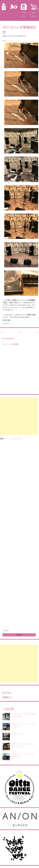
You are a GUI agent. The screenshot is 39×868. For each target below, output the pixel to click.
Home (24, 13)
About (34, 13)
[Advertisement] (19, 416)
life (10, 324)
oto (13, 324)
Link (23, 16)
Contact (33, 16)
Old (37, 332)
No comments (11, 41)
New (2, 332)
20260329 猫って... (18, 734)
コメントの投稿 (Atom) (13, 439)
